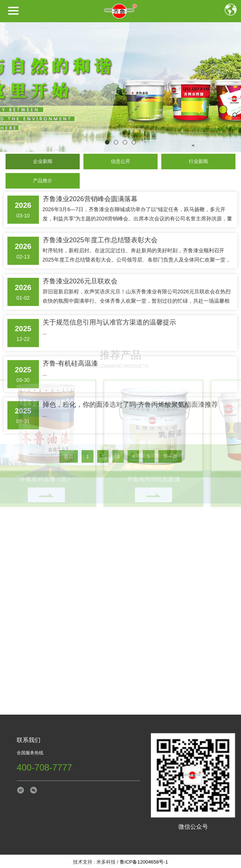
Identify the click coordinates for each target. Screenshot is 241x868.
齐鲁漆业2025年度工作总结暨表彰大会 (100, 225)
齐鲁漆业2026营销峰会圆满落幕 (90, 184)
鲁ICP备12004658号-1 (144, 862)
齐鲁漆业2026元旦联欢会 (80, 266)
